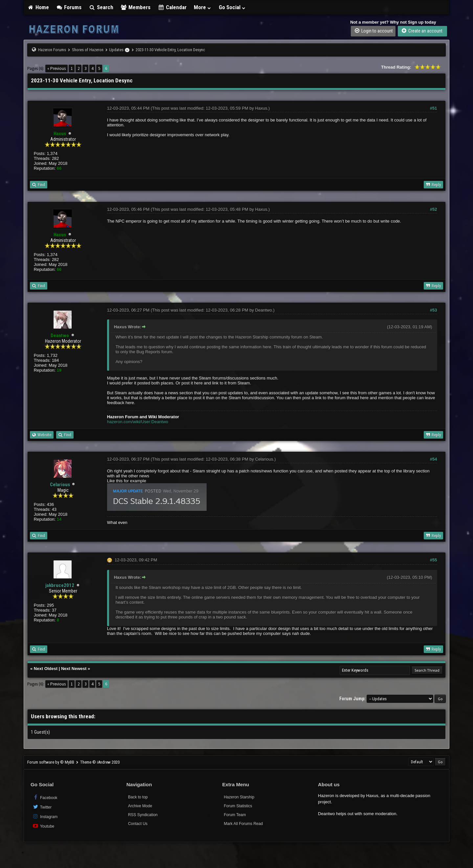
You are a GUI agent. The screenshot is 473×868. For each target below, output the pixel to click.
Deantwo (264, 310)
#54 (434, 459)
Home (38, 7)
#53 (434, 310)
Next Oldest (46, 669)
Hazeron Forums (52, 50)
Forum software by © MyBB (51, 762)
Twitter (42, 807)
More (203, 7)
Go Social (232, 7)
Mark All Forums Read (243, 824)
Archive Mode (140, 806)
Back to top (138, 797)
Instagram (45, 816)
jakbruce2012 (60, 585)
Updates (116, 50)
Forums (69, 7)
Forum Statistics (238, 806)
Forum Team (235, 815)
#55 (434, 560)
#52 (434, 209)
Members (136, 7)
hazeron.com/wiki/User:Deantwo (138, 422)
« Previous (56, 68)
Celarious (60, 485)
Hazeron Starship (239, 797)
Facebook (45, 797)
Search (101, 7)
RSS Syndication (143, 815)
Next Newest (74, 669)
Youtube (43, 826)
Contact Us (138, 824)
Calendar (172, 7)
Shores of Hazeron (88, 50)
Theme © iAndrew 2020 (100, 762)
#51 (434, 108)
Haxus (261, 108)
